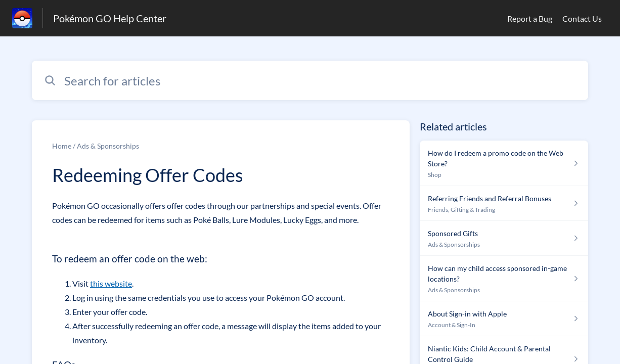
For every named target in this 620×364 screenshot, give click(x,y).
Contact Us (582, 18)
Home (62, 146)
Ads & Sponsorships (108, 146)
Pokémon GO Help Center (110, 18)
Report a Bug (530, 18)
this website (111, 283)
